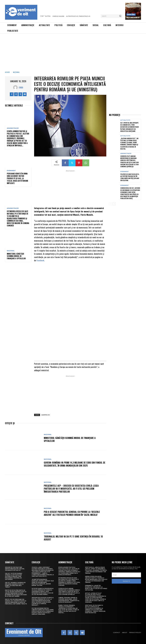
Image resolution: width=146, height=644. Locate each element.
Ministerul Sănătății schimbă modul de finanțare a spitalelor (16, 256)
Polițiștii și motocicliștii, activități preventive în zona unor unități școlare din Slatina (130, 177)
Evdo (21, 87)
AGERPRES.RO (46, 415)
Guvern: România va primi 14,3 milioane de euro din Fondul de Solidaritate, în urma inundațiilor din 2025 (75, 464)
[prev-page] (110, 204)
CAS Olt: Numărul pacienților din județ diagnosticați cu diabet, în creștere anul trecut (15, 585)
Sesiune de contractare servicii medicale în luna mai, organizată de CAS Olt (15, 569)
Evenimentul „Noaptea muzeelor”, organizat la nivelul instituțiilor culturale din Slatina (96, 588)
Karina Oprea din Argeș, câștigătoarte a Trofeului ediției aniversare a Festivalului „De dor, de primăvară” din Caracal (96, 579)
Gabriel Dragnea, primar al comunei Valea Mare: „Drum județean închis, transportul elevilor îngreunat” (69, 600)
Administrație (13, 128)
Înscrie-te (126, 581)
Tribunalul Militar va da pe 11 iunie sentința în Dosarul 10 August (73, 538)
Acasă (7, 72)
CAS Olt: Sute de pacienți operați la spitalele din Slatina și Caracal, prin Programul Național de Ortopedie (14, 576)
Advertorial (131, 14)
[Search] (120, 16)
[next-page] (114, 204)
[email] (126, 575)
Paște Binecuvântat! (133, 17)
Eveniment (11, 171)
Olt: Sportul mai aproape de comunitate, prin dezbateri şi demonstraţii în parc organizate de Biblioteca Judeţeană (130, 127)
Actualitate (125, 120)
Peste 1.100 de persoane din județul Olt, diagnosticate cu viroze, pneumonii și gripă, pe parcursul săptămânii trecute (16, 602)
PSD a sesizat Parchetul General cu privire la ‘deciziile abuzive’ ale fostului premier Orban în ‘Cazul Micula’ (72, 513)
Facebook (40, 260)
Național (16, 72)
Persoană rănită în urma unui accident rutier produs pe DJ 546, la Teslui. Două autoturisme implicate (18, 178)
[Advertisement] (73, 51)
